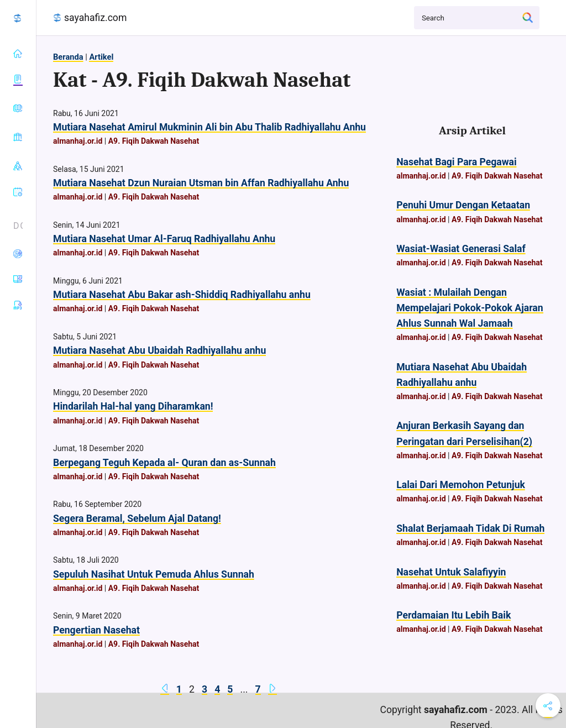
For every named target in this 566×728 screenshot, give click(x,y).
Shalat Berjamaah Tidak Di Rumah (470, 528)
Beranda (68, 57)
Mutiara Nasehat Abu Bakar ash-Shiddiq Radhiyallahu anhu (182, 295)
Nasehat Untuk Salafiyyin (451, 572)
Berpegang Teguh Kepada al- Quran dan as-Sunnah (164, 463)
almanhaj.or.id (78, 141)
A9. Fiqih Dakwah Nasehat (154, 141)
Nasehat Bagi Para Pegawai (456, 162)
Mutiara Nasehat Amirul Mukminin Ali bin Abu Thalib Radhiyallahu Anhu (209, 127)
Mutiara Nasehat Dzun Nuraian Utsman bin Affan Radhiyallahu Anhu (201, 183)
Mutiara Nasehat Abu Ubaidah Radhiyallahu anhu (159, 350)
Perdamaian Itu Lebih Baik (454, 615)
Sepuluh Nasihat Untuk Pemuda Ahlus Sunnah (154, 574)
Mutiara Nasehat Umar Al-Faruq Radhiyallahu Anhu (164, 239)
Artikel (101, 57)
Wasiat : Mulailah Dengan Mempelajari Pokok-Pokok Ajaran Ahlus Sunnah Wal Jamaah (470, 308)
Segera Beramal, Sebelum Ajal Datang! (137, 518)
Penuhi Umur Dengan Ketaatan (463, 205)
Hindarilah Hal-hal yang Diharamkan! (133, 406)
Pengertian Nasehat (96, 630)
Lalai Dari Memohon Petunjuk (461, 485)
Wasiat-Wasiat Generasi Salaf (461, 249)
